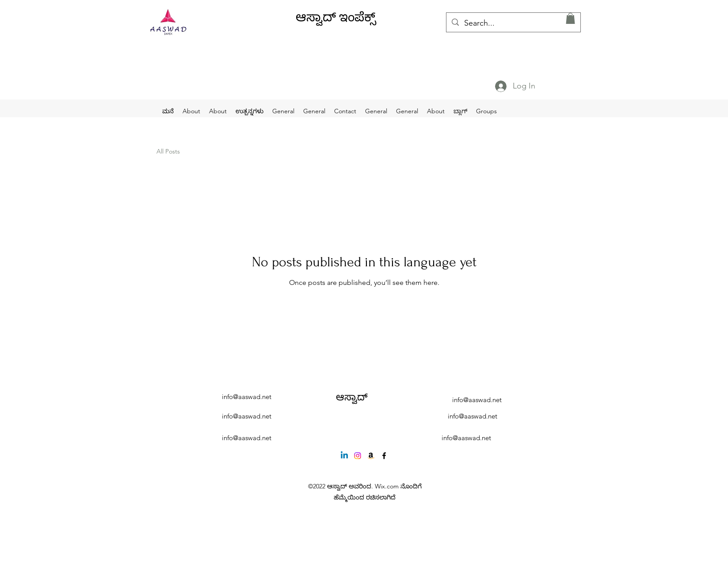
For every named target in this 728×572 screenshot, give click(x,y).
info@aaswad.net (247, 397)
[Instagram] (358, 456)
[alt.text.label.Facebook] (384, 456)
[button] (570, 18)
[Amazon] (371, 456)
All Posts (168, 151)
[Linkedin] (344, 456)
